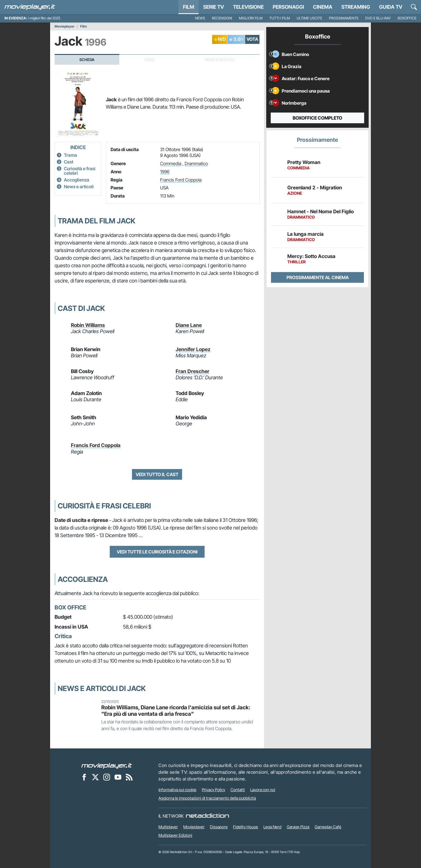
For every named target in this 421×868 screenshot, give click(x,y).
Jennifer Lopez (193, 349)
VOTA (252, 39)
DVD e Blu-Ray (378, 18)
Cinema (323, 7)
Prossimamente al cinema (318, 277)
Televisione (248, 7)
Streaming (356, 7)
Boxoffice (407, 18)
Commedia (171, 163)
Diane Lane (189, 325)
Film (189, 7)
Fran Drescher (192, 371)
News (200, 18)
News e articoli (79, 187)
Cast (69, 162)
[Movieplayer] (107, 765)
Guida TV (391, 7)
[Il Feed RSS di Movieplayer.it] (129, 777)
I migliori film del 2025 (44, 18)
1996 (165, 172)
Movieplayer (65, 26)
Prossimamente (344, 18)
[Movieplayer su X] (95, 777)
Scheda (87, 60)
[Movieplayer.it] (30, 7)
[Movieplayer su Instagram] (107, 777)
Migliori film (251, 18)
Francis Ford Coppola (181, 180)
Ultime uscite (309, 18)
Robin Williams (88, 325)
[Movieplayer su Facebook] (84, 777)
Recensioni (222, 18)
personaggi (288, 7)
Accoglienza (77, 180)
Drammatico (196, 163)
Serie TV (214, 7)
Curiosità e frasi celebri (80, 171)
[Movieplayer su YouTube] (118, 777)
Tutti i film (280, 18)
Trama (70, 155)
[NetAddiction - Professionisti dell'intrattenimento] (207, 816)
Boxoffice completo (317, 118)
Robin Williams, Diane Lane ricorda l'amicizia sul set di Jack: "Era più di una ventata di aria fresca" (176, 711)
